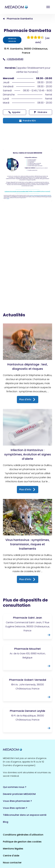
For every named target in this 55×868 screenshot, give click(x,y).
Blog (6, 822)
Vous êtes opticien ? (15, 808)
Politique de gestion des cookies (22, 842)
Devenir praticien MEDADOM (19, 794)
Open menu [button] (48, 7)
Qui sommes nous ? (15, 787)
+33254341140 (13, 59)
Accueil (4, 19)
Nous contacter (12, 863)
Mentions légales (13, 849)
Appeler (15, 112)
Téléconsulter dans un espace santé (25, 815)
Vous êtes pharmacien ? (17, 801)
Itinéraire (41, 112)
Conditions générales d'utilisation (23, 835)
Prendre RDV (28, 121)
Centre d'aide (11, 856)
